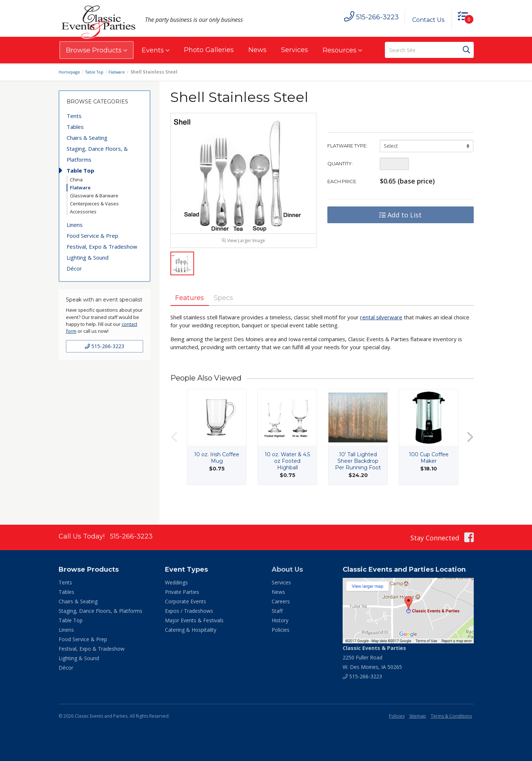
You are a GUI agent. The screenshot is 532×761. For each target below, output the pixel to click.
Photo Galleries (209, 50)
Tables (75, 127)
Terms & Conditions (451, 716)
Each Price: (342, 181)
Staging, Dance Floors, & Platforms (97, 154)
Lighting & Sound (88, 257)
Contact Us (425, 20)
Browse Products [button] (96, 50)
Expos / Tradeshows (189, 611)
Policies (281, 630)
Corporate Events (186, 601)
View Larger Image (243, 255)
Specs (233, 313)
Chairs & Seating (87, 138)
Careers (281, 601)
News (257, 50)
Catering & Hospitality (191, 630)
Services (295, 50)
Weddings (176, 582)
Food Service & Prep (92, 236)
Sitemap (418, 716)
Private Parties (182, 592)
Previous (174, 453)
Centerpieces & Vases (94, 204)
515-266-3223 (105, 346)
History (280, 620)
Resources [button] (342, 50)
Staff (277, 611)
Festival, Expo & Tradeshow (102, 247)
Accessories (83, 212)
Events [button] (155, 50)
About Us (287, 569)
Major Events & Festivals (194, 620)
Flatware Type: (347, 146)
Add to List (400, 215)
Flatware (122, 72)
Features (193, 313)
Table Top (98, 72)
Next (470, 453)
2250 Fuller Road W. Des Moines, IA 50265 (374, 657)
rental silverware (381, 333)
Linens (75, 225)
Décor (74, 268)
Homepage (70, 72)
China (76, 180)
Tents (74, 116)
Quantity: (340, 163)
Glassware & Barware (94, 196)
